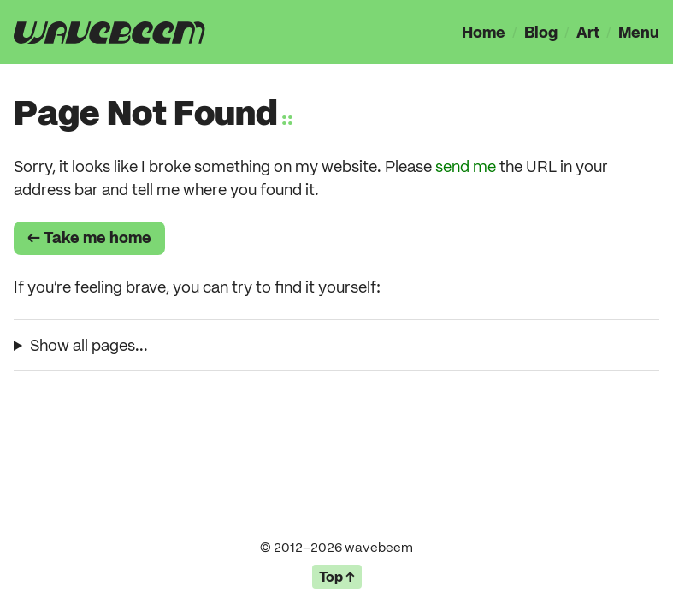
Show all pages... (89, 345)
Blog (541, 32)
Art (588, 32)
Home (484, 32)
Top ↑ (337, 577)
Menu (639, 32)
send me (466, 166)
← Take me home (89, 237)
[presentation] (109, 33)
